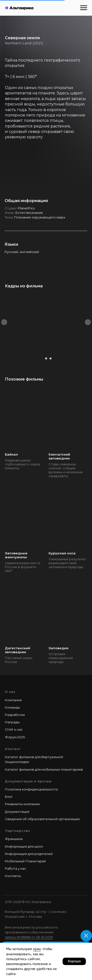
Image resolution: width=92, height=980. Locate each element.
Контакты (13, 876)
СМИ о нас (14, 729)
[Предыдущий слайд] (4, 322)
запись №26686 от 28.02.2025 (29, 937)
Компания (13, 700)
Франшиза (14, 839)
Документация (17, 812)
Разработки (15, 715)
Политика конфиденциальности (31, 789)
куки (37, 949)
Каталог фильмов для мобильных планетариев (44, 769)
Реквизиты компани (21, 804)
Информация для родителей (29, 854)
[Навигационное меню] (84, 8)
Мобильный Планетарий (25, 861)
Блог (9, 797)
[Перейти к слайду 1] (42, 358)
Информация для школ (24, 846)
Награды (12, 722)
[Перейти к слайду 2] (46, 358)
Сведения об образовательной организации (42, 819)
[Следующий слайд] (88, 322)
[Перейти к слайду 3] (51, 358)
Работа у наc (16, 868)
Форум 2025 (15, 737)
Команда (12, 707)
